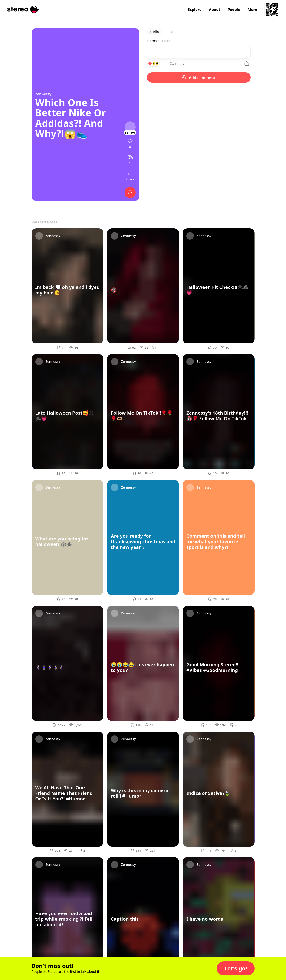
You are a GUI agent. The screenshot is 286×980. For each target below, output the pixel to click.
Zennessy (43, 94)
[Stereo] (23, 9)
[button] (236, 968)
